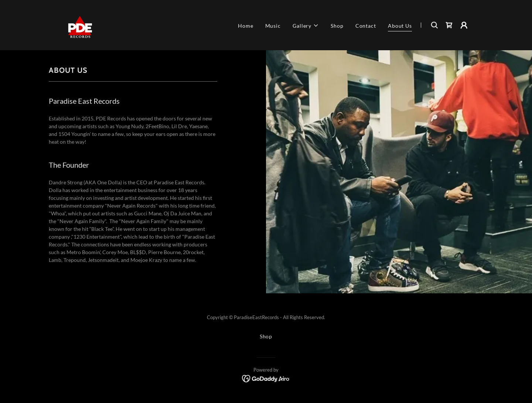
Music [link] (273, 26)
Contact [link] (366, 26)
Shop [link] (337, 26)
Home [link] (246, 26)
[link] (80, 25)
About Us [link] (400, 26)
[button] (306, 26)
